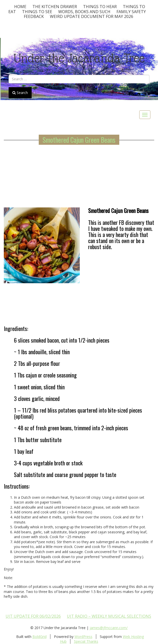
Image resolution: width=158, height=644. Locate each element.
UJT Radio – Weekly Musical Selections (109, 616)
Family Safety (131, 12)
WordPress (83, 637)
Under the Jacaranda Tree (79, 58)
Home (20, 7)
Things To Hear (100, 7)
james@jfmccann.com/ (109, 628)
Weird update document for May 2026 (92, 16)
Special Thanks (86, 641)
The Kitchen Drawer (55, 7)
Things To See (37, 12)
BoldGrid (39, 637)
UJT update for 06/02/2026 (33, 616)
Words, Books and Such (84, 12)
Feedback (34, 16)
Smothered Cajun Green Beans (79, 140)
